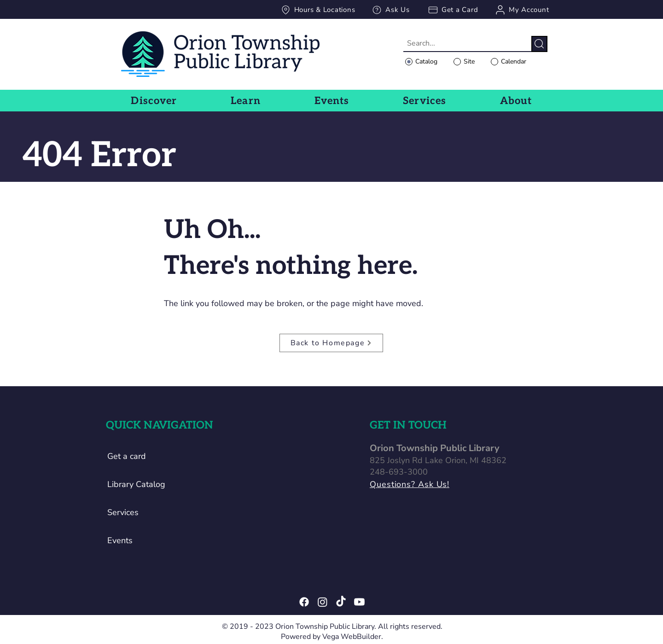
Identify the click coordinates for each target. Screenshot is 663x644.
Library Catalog (136, 484)
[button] (154, 101)
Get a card (127, 456)
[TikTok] (341, 602)
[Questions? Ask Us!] (441, 484)
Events (120, 540)
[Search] (539, 44)
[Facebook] (304, 602)
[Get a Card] (453, 10)
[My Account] (522, 10)
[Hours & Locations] (317, 10)
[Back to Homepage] (331, 343)
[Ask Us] (390, 10)
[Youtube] (359, 602)
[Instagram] (323, 602)
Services (123, 512)
